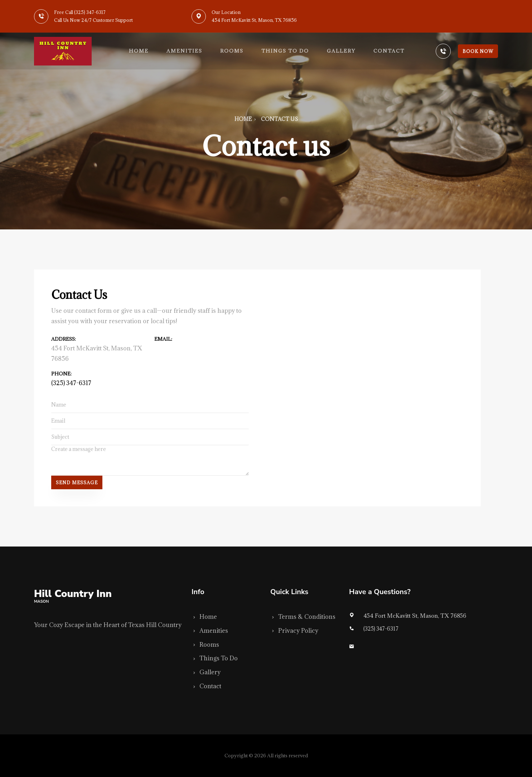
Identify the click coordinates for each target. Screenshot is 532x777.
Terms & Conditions (303, 617)
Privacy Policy (294, 631)
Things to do (285, 51)
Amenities (184, 51)
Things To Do (215, 658)
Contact (389, 51)
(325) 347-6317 (71, 383)
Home (139, 51)
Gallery (341, 51)
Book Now (478, 51)
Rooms (232, 51)
